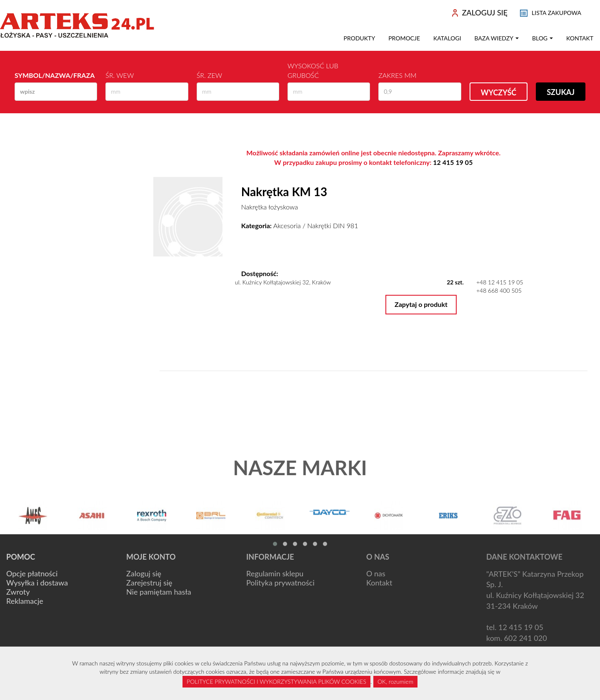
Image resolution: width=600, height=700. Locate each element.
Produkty (360, 38)
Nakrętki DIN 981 (332, 225)
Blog (542, 38)
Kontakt (580, 38)
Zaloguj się (144, 573)
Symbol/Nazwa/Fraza (55, 75)
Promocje (404, 38)
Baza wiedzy (497, 38)
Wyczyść (499, 92)
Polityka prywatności (280, 583)
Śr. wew (120, 75)
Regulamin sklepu (275, 573)
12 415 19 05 (453, 162)
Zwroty (18, 592)
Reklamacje (25, 601)
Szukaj (561, 92)
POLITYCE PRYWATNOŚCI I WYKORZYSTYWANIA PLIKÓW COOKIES (276, 681)
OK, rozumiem (395, 681)
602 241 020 (526, 638)
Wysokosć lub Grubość (313, 70)
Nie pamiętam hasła (159, 592)
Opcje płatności (32, 573)
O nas (376, 573)
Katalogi (447, 38)
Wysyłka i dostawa (37, 583)
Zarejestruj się (149, 583)
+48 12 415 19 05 (500, 282)
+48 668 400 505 (499, 290)
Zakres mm (397, 75)
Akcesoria (287, 225)
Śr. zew (209, 75)
